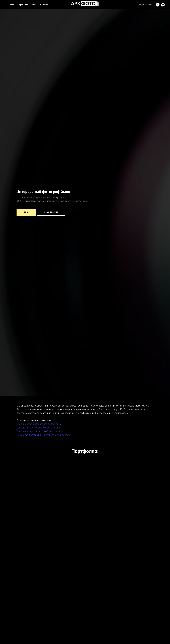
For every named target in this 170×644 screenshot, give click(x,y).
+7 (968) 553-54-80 (145, 5)
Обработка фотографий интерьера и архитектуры (44, 435)
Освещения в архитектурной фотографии (39, 431)
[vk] (158, 5)
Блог (34, 5)
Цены (11, 5)
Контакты (45, 5)
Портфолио (23, 5)
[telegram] (163, 5)
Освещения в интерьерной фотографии (38, 428)
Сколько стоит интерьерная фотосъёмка (39, 424)
